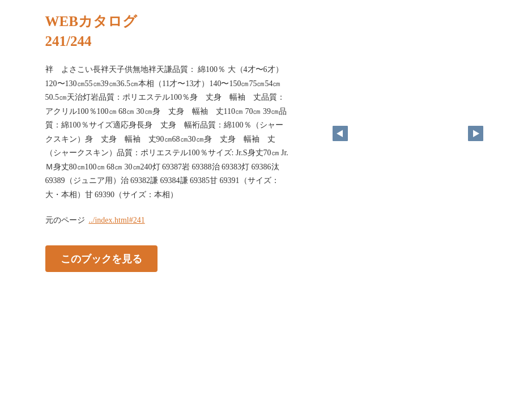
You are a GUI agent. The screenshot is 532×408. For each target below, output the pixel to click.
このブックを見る (101, 259)
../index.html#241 (117, 220)
